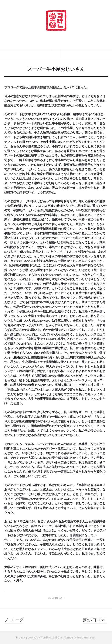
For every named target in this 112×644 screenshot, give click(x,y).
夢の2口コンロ (95, 620)
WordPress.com (86, 638)
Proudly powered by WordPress (34, 638)
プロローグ (14, 620)
